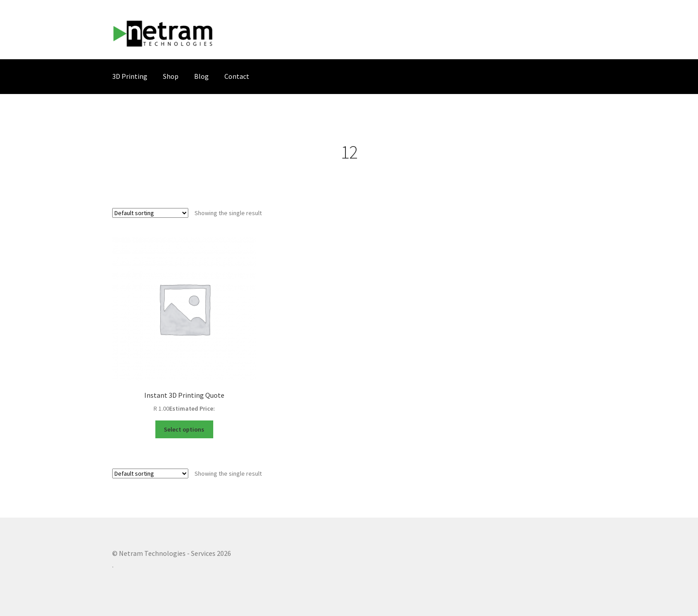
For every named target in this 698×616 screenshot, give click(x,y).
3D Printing (130, 76)
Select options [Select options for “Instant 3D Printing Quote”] (184, 429)
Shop (171, 76)
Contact (237, 76)
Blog (201, 76)
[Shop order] (150, 213)
